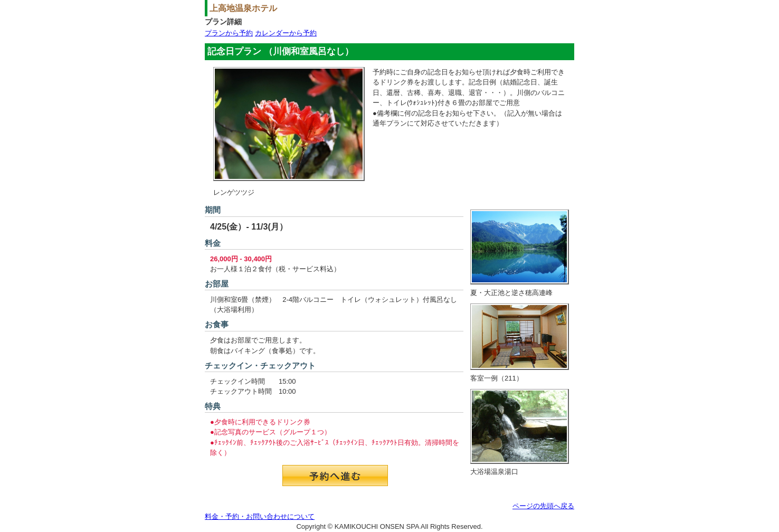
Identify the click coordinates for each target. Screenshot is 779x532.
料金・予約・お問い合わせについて (260, 516)
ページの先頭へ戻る (543, 506)
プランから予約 (229, 33)
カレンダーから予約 (286, 33)
